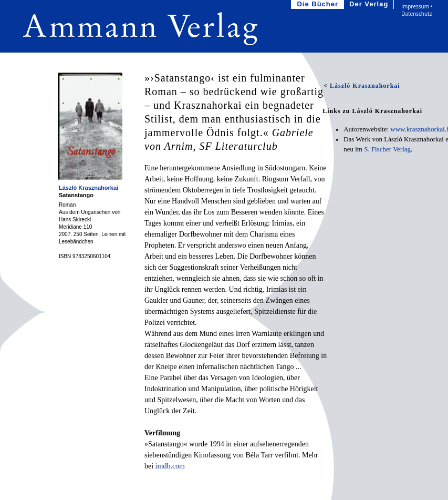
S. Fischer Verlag (387, 149)
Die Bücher (319, 4)
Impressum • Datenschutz (417, 10)
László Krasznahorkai (88, 188)
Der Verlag (370, 4)
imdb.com (170, 466)
